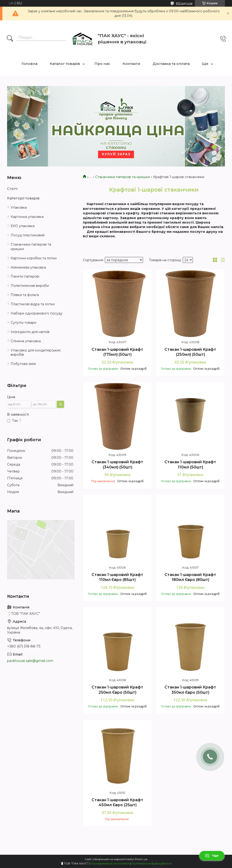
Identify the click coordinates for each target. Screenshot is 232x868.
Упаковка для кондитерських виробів (36, 353)
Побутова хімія (23, 364)
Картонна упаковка (27, 217)
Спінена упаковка (26, 341)
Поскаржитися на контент (110, 863)
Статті (12, 189)
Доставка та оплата (171, 64)
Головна (29, 64)
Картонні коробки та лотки (34, 258)
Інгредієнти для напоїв (30, 332)
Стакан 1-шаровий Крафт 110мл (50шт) (190, 465)
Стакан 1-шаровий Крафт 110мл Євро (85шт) (117, 577)
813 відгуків (184, 3)
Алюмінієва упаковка (28, 267)
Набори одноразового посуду (37, 313)
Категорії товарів (23, 198)
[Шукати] (10, 39)
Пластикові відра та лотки (33, 304)
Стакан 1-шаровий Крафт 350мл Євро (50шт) (190, 690)
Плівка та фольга (25, 295)
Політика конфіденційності (152, 863)
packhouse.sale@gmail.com (30, 661)
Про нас (102, 64)
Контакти (132, 64)
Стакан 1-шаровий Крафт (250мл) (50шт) (190, 352)
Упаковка (19, 207)
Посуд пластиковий (28, 235)
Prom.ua (141, 859)
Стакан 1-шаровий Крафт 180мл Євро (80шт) (190, 577)
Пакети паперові (25, 276)
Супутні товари (23, 323)
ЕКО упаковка (23, 226)
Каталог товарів (65, 64)
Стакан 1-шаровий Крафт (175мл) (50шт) (117, 352)
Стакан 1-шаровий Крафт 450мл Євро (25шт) (117, 803)
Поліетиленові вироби (30, 286)
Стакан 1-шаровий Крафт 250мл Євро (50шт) (117, 690)
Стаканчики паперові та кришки (123, 177)
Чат (212, 856)
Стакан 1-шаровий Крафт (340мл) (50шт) (117, 465)
